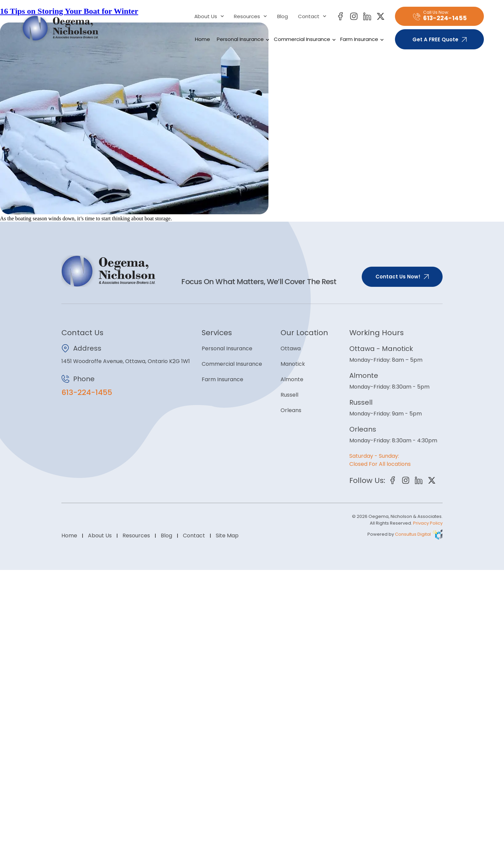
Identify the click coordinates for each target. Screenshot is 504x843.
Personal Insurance (242, 39)
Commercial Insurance (304, 39)
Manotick (293, 364)
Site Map (227, 536)
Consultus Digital (413, 535)
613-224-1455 (87, 392)
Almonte (292, 379)
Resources (250, 16)
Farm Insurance (361, 39)
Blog (283, 16)
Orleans (291, 410)
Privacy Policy (428, 523)
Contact (312, 16)
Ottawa (291, 348)
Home (203, 39)
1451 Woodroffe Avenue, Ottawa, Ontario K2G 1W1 (126, 361)
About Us (209, 16)
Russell (289, 395)
